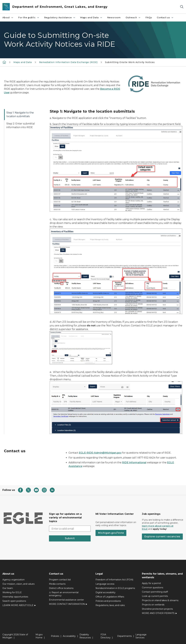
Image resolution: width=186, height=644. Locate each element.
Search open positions (14, 601)
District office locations (61, 588)
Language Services (141, 636)
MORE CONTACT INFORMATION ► (68, 604)
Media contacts (57, 584)
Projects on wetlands (153, 605)
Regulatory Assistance (60, 18)
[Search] (182, 7)
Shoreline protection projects (157, 609)
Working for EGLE (12, 592)
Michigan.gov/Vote (111, 533)
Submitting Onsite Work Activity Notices (130, 62)
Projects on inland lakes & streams (160, 600)
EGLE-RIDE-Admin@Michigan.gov (100, 453)
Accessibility (69, 636)
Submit (70, 538)
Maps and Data (91, 18)
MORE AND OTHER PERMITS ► (160, 613)
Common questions (153, 588)
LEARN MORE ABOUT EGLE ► (19, 605)
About (8, 18)
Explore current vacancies (162, 537)
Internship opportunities (15, 597)
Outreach (133, 18)
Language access (105, 584)
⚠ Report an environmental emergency (64, 594)
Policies (55, 636)
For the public (29, 18)
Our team (8, 588)
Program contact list (60, 580)
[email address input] (70, 529)
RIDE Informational (134, 463)
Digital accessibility (106, 592)
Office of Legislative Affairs (110, 597)
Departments (124, 636)
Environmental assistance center (66, 600)
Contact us (165, 18)
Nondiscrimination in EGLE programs (115, 588)
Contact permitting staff (155, 592)
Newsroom (114, 18)
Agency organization (14, 580)
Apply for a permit (151, 583)
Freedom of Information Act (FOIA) (114, 580)
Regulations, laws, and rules (110, 605)
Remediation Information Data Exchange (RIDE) (68, 62)
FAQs (149, 18)
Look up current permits (155, 596)
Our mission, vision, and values (18, 584)
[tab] (24, 115)
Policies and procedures (108, 601)
